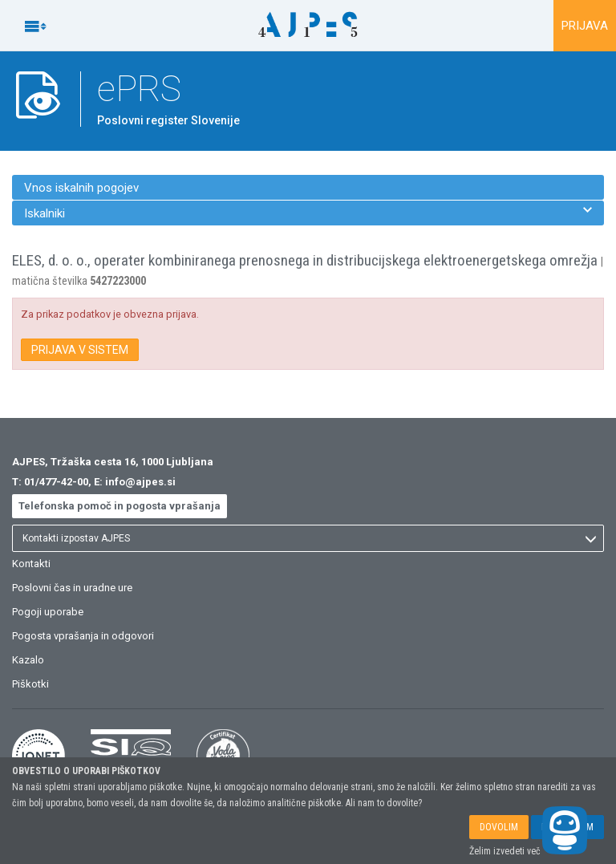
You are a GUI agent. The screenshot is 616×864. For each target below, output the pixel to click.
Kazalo (28, 660)
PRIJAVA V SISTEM (80, 350)
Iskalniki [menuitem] (308, 213)
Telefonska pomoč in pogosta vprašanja (120, 506)
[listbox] (308, 538)
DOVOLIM (499, 827)
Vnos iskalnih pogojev (81, 188)
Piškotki (30, 684)
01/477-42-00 (56, 482)
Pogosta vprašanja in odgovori (83, 636)
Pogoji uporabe (48, 612)
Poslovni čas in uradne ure (72, 588)
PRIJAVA (585, 26)
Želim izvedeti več (505, 851)
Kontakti (31, 564)
